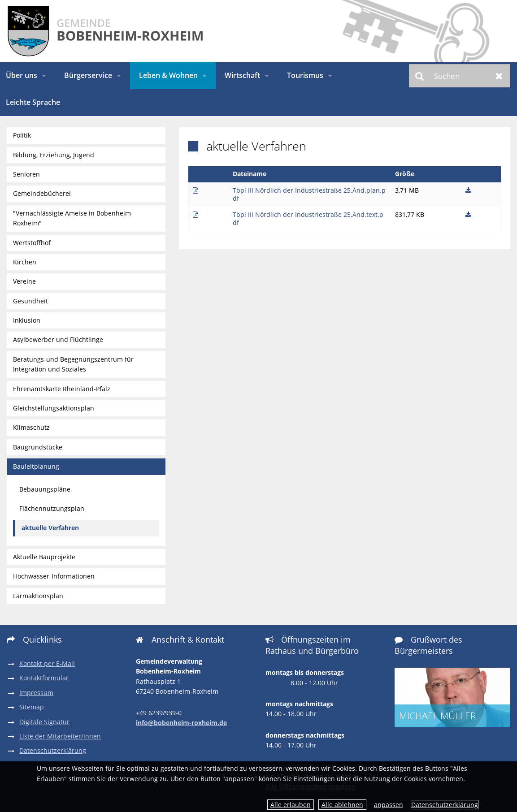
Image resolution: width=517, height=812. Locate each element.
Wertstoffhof (32, 243)
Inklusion (27, 320)
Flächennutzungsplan (52, 508)
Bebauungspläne (45, 489)
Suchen (420, 76)
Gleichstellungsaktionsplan (54, 408)
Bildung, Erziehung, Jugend (54, 155)
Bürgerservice (88, 75)
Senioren (26, 174)
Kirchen (25, 262)
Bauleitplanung (36, 466)
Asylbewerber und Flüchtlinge (58, 339)
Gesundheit (30, 301)
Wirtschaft (242, 75)
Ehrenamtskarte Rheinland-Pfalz (62, 389)
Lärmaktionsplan (38, 596)
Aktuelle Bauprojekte (44, 557)
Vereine (24, 281)
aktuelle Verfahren (50, 528)
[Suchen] (460, 76)
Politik (22, 135)
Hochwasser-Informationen (54, 576)
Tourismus (305, 75)
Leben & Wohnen (168, 75)
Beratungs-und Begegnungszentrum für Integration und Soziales (73, 364)
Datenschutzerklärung (445, 805)
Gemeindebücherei (42, 193)
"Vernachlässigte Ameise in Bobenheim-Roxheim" (73, 218)
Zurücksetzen (499, 76)
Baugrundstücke (38, 447)
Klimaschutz (31, 427)
